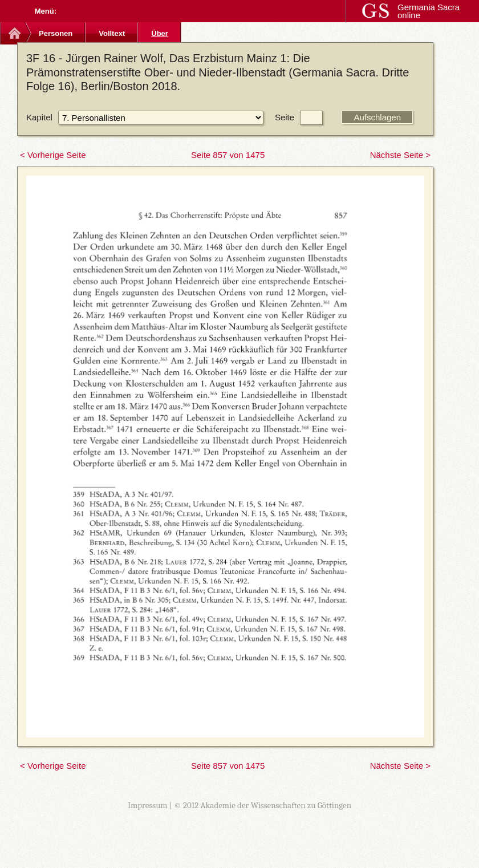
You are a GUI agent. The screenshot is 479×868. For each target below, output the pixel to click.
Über (160, 33)
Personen (56, 33)
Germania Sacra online (429, 11)
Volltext (112, 33)
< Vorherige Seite (53, 155)
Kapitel (39, 117)
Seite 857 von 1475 (228, 155)
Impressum (148, 805)
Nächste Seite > (400, 155)
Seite (285, 117)
